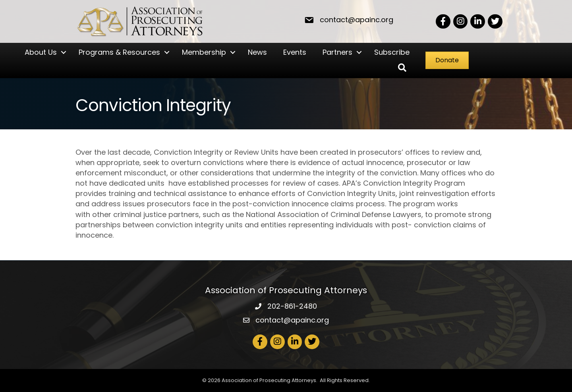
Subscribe (391, 52)
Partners (337, 52)
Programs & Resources (119, 52)
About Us (40, 52)
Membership (204, 52)
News (257, 52)
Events (294, 52)
